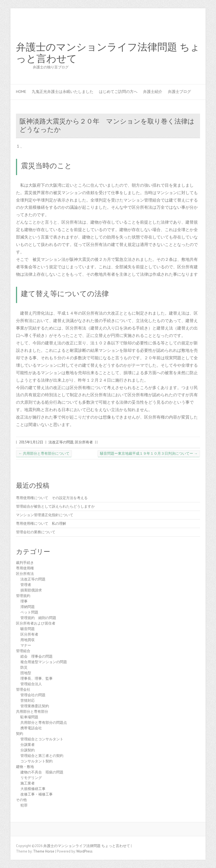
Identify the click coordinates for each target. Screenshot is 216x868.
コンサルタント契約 (37, 761)
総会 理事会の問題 (37, 656)
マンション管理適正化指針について (45, 515)
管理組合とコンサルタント (42, 739)
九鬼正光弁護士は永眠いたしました (63, 92)
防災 (24, 667)
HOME (21, 92)
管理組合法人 (31, 684)
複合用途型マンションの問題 (44, 662)
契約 (20, 734)
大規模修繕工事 (33, 789)
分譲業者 (28, 745)
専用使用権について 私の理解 (41, 523)
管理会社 (23, 689)
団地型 (26, 673)
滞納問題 (28, 607)
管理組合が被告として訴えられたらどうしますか (55, 506)
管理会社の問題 (33, 695)
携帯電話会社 (31, 728)
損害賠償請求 (31, 590)
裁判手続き (25, 563)
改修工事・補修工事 (37, 794)
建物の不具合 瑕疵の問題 (42, 772)
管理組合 (23, 651)
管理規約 (23, 596)
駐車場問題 (29, 717)
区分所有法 (25, 574)
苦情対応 (28, 700)
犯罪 (24, 805)
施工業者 (28, 783)
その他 (21, 800)
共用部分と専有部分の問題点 (44, 723)
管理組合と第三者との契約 (42, 756)
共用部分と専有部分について (44, 453)
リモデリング (31, 778)
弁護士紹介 (153, 92)
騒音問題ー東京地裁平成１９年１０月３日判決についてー (149, 453)
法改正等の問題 (61, 442)
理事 (24, 601)
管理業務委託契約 (35, 706)
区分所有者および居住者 (36, 623)
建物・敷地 (25, 767)
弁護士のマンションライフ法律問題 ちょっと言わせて (108, 53)
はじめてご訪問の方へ (118, 92)
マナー (26, 645)
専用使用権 (25, 568)
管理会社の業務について (36, 532)
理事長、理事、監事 (37, 678)
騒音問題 (28, 629)
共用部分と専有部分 (32, 712)
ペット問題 (29, 612)
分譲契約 (28, 750)
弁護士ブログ (179, 92)
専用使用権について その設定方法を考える (52, 498)
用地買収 (28, 640)
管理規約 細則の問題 (38, 618)
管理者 (26, 585)
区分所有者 (84, 442)
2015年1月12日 (31, 442)
